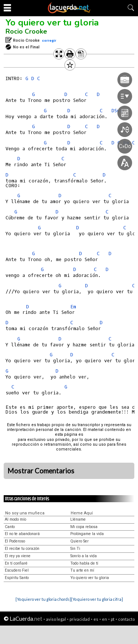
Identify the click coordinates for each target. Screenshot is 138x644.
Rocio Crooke (26, 31)
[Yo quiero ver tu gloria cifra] (97, 599)
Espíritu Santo (17, 578)
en (105, 619)
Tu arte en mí (82, 570)
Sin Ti (75, 549)
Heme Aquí (82, 513)
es (96, 619)
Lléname (78, 519)
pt (113, 619)
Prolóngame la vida (87, 534)
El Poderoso (15, 541)
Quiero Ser (79, 541)
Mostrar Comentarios (41, 471)
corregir (49, 40)
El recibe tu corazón (22, 549)
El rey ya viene (18, 556)
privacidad (80, 619)
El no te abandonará (22, 534)
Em (73, 307)
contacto (126, 619)
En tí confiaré (16, 563)
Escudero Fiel (17, 570)
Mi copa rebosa (84, 527)
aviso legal (56, 619)
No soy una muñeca (25, 513)
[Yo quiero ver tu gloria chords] (43, 599)
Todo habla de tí (84, 563)
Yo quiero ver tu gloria (52, 23)
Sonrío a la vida (84, 556)
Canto (10, 527)
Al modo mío (15, 519)
